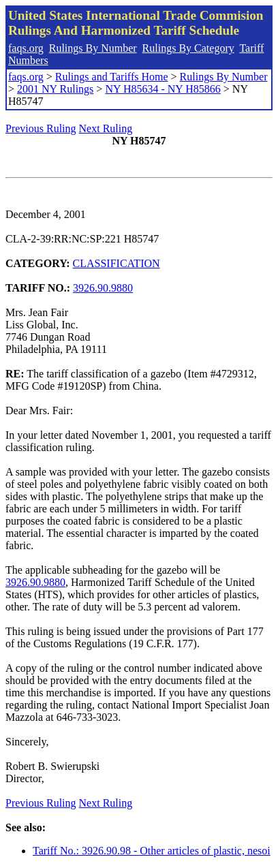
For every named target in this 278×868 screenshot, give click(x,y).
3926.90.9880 (103, 288)
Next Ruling (106, 128)
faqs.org (26, 48)
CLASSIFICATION (117, 263)
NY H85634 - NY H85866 (163, 89)
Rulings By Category (188, 48)
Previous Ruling (41, 128)
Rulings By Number (93, 48)
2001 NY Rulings (55, 89)
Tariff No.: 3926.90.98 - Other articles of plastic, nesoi (152, 851)
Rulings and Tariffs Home (112, 77)
